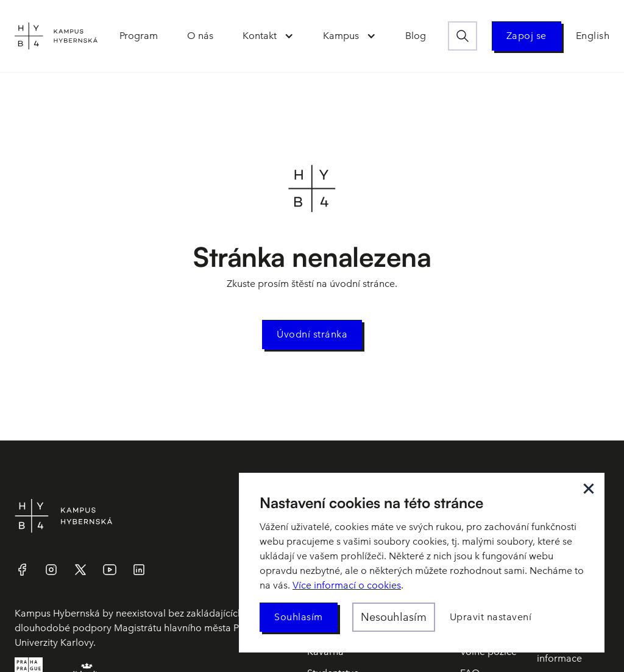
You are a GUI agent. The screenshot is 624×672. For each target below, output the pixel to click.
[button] (268, 36)
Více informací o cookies (347, 585)
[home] (56, 36)
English (593, 36)
